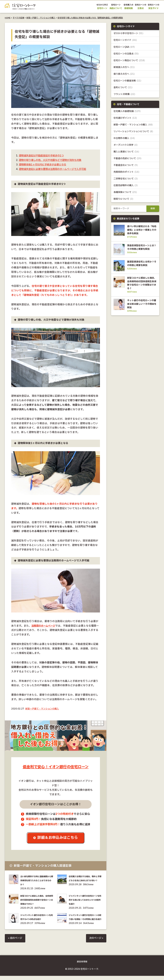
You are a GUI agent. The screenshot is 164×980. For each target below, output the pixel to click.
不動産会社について (126, 166)
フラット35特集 (124, 94)
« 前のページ (15, 942)
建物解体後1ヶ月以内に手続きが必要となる (44, 165)
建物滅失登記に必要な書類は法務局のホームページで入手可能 (55, 169)
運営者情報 (82, 966)
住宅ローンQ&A (124, 47)
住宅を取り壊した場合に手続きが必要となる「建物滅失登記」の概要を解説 (90, 18)
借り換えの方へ (124, 74)
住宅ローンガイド (125, 40)
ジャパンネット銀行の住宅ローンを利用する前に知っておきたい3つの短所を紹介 (85, 900)
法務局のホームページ (44, 626)
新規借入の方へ (124, 67)
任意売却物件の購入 (126, 186)
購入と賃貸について (126, 152)
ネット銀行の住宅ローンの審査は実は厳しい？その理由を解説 (141, 310)
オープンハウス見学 (126, 145)
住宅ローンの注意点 (126, 54)
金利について (123, 87)
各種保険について (125, 193)
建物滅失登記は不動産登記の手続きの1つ (43, 156)
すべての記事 (18, 18)
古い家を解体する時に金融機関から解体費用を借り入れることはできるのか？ (37, 881)
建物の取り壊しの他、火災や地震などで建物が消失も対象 (52, 160)
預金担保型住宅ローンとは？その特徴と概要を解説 (141, 249)
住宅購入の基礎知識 (127, 111)
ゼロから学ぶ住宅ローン (128, 33)
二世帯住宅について (126, 179)
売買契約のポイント (126, 172)
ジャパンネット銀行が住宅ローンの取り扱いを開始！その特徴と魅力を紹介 (86, 919)
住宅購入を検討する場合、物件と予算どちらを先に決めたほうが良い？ (86, 881)
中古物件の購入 (124, 138)
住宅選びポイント (125, 118)
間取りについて (123, 199)
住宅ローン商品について (129, 60)
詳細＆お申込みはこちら (58, 838)
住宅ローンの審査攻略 (127, 81)
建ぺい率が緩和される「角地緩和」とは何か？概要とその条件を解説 (141, 230)
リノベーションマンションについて (133, 132)
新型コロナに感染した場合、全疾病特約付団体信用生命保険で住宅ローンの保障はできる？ (37, 900)
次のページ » (96, 942)
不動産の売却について (127, 159)
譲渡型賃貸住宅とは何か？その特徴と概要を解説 (141, 269)
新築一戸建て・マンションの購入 (41, 18)
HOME (8, 18)
